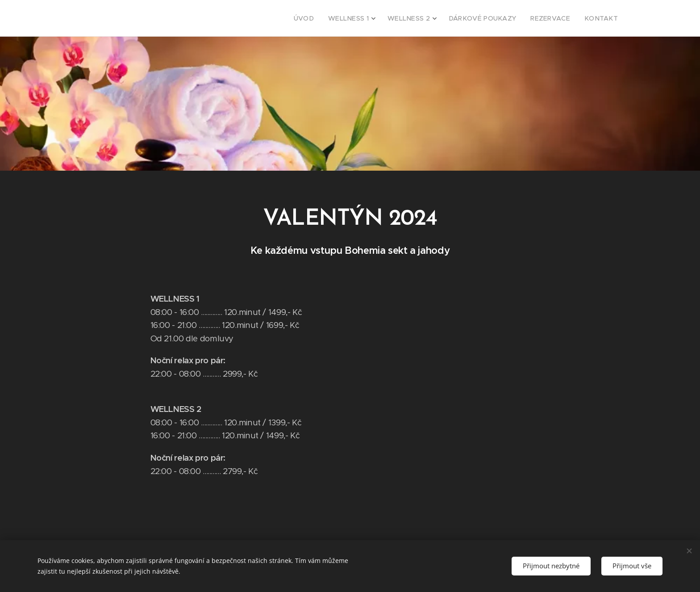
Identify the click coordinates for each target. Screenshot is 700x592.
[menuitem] (329, 18)
